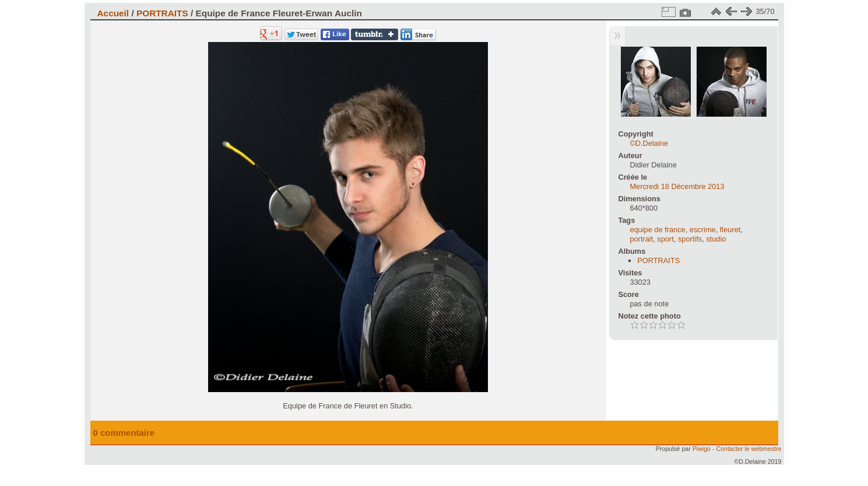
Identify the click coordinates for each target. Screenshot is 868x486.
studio (716, 239)
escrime (703, 230)
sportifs (690, 239)
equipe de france (657, 230)
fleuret (730, 230)
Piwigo (702, 449)
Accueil (113, 13)
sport (665, 239)
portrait (641, 239)
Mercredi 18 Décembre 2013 (677, 186)
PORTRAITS (162, 13)
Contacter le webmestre (748, 449)
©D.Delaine (649, 143)
